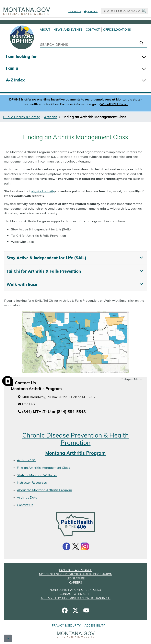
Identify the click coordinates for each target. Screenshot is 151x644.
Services (75, 11)
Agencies (91, 11)
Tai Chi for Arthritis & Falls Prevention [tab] (44, 271)
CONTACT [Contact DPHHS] (93, 30)
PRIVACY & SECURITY (66, 626)
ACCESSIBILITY (95, 626)
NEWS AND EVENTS (68, 30)
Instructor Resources (32, 482)
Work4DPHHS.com (114, 104)
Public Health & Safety (22, 117)
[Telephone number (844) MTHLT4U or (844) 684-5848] (52, 412)
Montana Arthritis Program (75, 453)
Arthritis (51, 117)
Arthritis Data (27, 497)
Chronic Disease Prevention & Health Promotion (75, 439)
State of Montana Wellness (37, 475)
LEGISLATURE (75, 578)
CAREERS (76, 583)
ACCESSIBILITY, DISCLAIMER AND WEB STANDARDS (76, 598)
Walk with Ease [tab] (22, 284)
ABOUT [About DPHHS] (45, 30)
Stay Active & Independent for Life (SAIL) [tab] (46, 258)
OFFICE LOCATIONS (117, 30)
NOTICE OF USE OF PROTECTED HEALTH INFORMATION (76, 574)
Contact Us (25, 505)
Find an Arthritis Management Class (43, 468)
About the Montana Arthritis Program (44, 490)
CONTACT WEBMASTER (76, 594)
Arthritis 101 (26, 460)
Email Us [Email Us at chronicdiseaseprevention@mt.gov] (26, 404)
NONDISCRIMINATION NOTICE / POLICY (76, 590)
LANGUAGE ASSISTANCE (75, 570)
